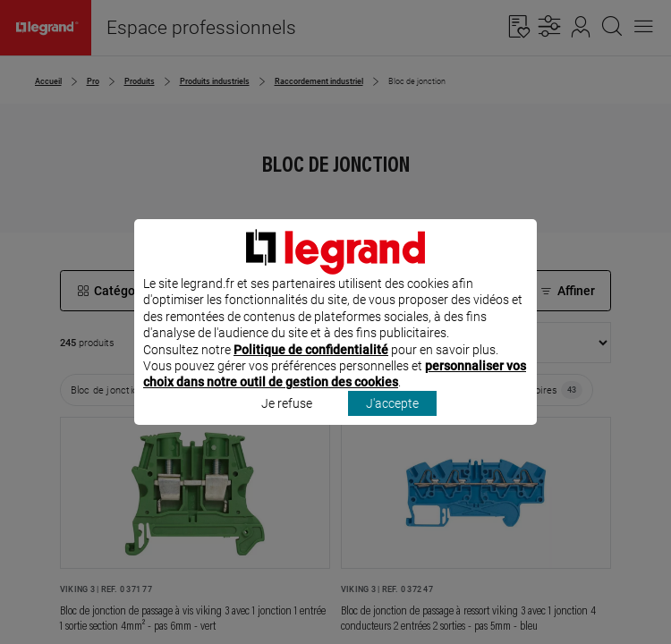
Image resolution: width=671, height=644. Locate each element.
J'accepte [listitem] (392, 427)
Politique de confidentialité (311, 373)
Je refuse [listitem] (287, 427)
